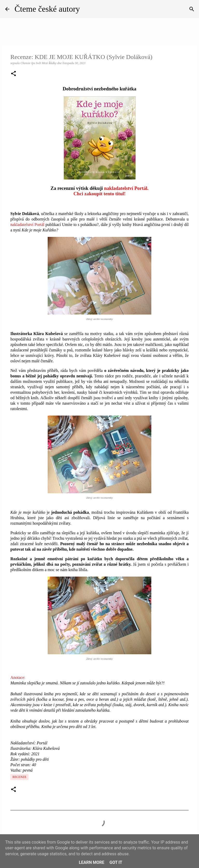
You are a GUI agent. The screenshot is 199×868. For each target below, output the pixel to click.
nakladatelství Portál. (126, 188)
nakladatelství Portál (27, 225)
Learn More (91, 862)
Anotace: (18, 677)
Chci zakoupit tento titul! (99, 194)
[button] (13, 74)
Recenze (19, 777)
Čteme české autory (47, 9)
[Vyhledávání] (192, 9)
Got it (116, 862)
